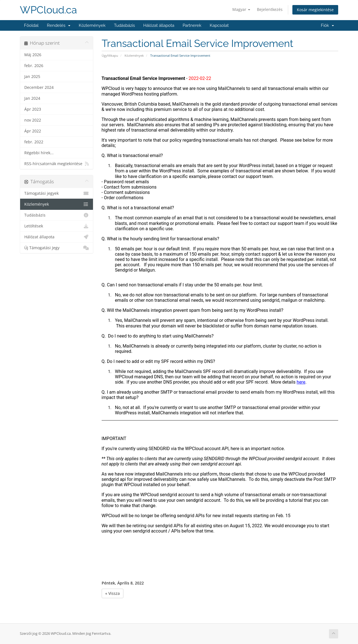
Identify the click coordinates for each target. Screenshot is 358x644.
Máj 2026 (33, 55)
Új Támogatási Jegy (57, 248)
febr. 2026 (34, 66)
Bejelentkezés (270, 9)
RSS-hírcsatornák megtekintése (57, 164)
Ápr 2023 (33, 109)
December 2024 (39, 87)
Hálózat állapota (159, 25)
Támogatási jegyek (57, 193)
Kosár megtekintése (315, 10)
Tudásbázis (124, 25)
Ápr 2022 (33, 131)
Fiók (327, 25)
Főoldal (31, 25)
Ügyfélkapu (110, 55)
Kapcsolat (219, 25)
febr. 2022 (34, 142)
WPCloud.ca (48, 10)
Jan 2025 (32, 77)
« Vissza (113, 593)
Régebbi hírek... (39, 153)
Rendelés (59, 25)
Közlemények (92, 25)
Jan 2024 (32, 98)
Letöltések (57, 226)
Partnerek (192, 25)
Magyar (241, 9)
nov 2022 (33, 120)
